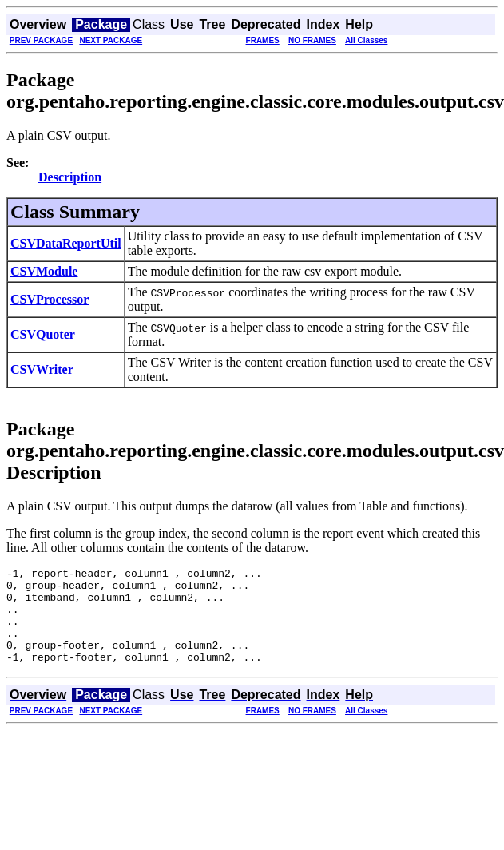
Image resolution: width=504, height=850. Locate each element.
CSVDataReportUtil (66, 243)
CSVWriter (42, 369)
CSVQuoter (43, 334)
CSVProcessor (50, 299)
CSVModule (44, 271)
